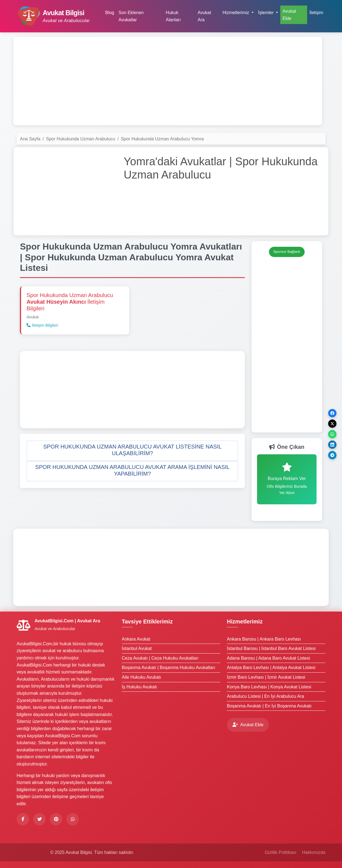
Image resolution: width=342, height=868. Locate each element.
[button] (132, 451)
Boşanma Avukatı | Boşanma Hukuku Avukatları (169, 668)
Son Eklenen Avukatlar (131, 16)
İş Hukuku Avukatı (139, 687)
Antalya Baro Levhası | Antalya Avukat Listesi (271, 668)
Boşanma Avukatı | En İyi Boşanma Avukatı (269, 706)
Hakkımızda (314, 852)
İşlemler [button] (266, 13)
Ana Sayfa (30, 139)
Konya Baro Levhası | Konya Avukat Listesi (269, 687)
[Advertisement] (168, 81)
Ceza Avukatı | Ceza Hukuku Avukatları (160, 658)
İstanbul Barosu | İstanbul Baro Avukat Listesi (271, 648)
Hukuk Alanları (173, 16)
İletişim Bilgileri (42, 325)
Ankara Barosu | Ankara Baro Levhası (264, 639)
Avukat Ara (204, 16)
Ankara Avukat (136, 639)
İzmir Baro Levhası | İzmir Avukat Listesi (266, 677)
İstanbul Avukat (137, 648)
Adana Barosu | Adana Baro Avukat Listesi (268, 658)
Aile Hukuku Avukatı (141, 677)
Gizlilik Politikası (280, 852)
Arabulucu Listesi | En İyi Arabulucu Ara (265, 696)
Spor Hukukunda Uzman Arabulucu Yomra (162, 139)
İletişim (316, 13)
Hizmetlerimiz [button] (236, 13)
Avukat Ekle (289, 15)
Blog (110, 13)
